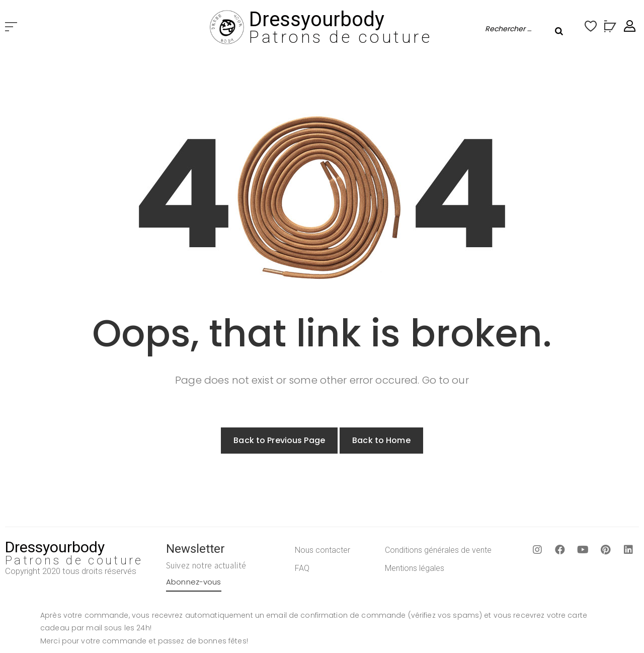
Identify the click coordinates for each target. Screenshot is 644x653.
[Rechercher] (559, 31)
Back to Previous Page (279, 440)
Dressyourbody (317, 19)
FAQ (302, 568)
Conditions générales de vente (438, 550)
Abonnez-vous (194, 582)
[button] (11, 27)
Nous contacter (323, 550)
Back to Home (381, 440)
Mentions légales (415, 568)
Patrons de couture (340, 37)
